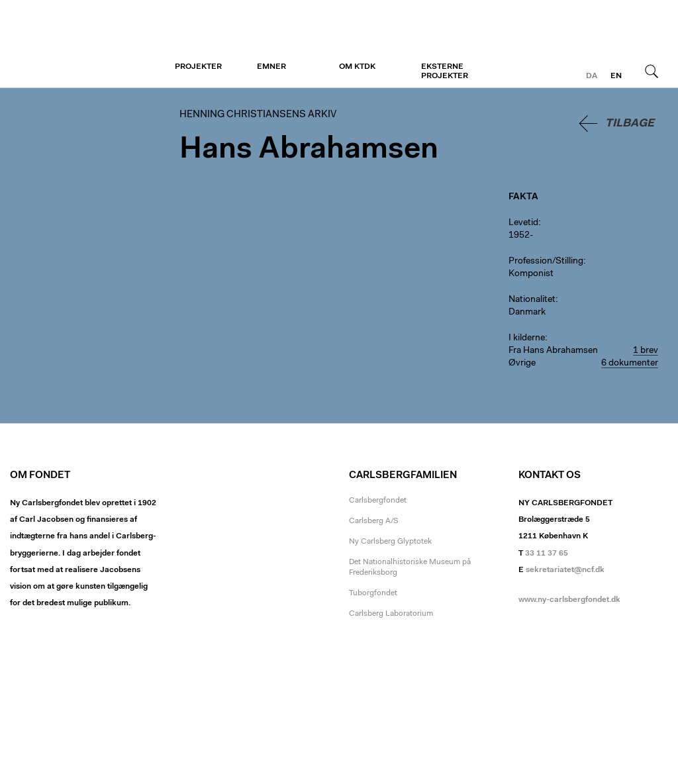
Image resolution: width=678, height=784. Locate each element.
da (592, 76)
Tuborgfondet (373, 593)
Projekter (198, 67)
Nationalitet (532, 300)
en (616, 76)
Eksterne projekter (445, 72)
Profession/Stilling (546, 262)
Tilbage (630, 123)
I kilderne (527, 338)
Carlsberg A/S (374, 521)
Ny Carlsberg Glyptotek (390, 542)
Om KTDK (357, 67)
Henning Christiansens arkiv (91, 44)
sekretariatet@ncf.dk (565, 570)
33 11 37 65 (547, 554)
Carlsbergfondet (378, 501)
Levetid (523, 223)
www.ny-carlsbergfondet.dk (569, 600)
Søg (652, 71)
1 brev (646, 351)
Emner (271, 67)
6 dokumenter (630, 364)
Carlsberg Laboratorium (391, 614)
